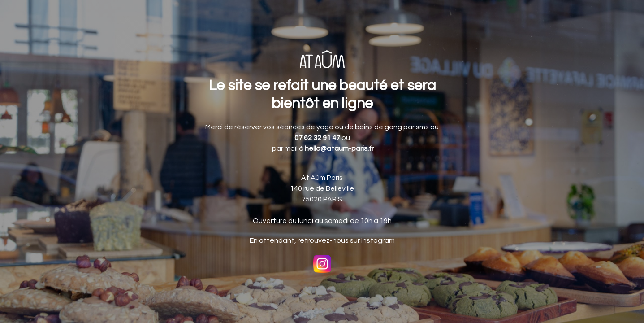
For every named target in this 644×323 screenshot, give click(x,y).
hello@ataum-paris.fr (339, 148)
